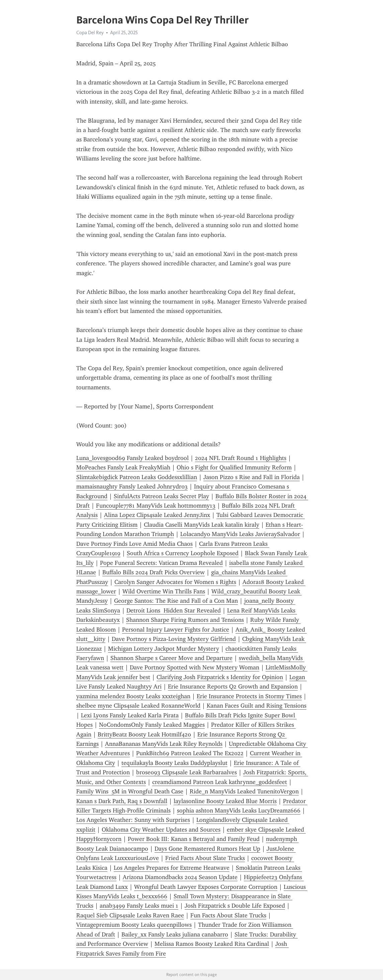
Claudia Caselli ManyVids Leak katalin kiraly (202, 525)
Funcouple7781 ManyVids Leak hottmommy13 (156, 506)
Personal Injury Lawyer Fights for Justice (176, 630)
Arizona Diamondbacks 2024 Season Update (180, 877)
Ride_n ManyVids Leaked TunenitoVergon (244, 791)
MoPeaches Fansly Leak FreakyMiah (123, 467)
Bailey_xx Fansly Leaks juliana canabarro (175, 934)
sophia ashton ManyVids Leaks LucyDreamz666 (239, 810)
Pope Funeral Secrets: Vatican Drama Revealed (161, 563)
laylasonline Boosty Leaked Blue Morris (225, 801)
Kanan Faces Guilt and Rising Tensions (257, 706)
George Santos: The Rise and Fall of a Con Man (176, 601)
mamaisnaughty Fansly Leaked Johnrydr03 (132, 486)
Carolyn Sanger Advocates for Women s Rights (175, 582)
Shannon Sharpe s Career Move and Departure (171, 658)
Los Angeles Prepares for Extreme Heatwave (172, 868)
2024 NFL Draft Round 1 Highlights (241, 458)
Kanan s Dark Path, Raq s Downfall (122, 801)
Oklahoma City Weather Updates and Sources (161, 830)
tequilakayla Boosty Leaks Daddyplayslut (174, 763)
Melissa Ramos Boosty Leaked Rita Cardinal (212, 944)
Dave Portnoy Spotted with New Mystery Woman (195, 667)
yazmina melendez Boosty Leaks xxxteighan (133, 696)
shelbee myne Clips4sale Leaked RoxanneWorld (138, 706)
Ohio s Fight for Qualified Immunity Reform (234, 467)
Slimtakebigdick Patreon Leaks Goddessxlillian (137, 477)
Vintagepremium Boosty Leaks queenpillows (134, 925)
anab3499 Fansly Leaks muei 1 (139, 906)
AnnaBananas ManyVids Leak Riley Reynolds (164, 744)
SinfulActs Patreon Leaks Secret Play (161, 496)
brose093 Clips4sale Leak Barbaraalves (186, 772)
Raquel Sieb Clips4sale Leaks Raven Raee (130, 915)
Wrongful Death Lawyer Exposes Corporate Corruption (206, 887)
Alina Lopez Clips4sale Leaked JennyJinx (157, 515)
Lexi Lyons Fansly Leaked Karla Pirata (130, 715)
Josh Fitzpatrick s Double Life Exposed (235, 906)
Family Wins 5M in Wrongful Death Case (130, 791)
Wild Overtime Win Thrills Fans (164, 591)
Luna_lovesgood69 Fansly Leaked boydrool (132, 458)
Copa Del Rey (90, 32)
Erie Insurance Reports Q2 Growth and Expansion (233, 687)
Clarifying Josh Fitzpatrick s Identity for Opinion (220, 677)
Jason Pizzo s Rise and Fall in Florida (252, 477)
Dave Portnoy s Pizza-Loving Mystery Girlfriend (174, 639)
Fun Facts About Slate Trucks (228, 915)
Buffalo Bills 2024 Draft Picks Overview (154, 572)
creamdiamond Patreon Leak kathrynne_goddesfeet (220, 782)
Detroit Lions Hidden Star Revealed (174, 610)
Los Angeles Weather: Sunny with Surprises (133, 820)
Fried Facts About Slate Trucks (205, 858)
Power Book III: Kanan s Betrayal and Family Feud (194, 839)
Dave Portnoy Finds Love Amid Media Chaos (134, 544)
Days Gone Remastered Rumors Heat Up (207, 849)
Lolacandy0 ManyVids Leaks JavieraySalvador (240, 534)
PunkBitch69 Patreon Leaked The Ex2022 (190, 753)
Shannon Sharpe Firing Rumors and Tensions (185, 620)
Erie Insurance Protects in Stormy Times (249, 696)
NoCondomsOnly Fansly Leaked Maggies (152, 725)
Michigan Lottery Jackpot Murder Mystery (164, 649)
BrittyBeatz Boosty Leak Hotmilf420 (144, 734)
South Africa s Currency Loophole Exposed (183, 553)
